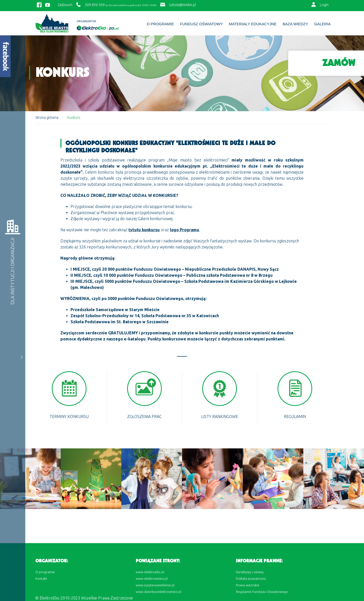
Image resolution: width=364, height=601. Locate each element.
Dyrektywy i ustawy (250, 572)
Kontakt (41, 579)
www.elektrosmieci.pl (152, 579)
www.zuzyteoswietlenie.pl (155, 585)
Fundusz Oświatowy (201, 24)
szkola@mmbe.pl (182, 5)
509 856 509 (95, 5)
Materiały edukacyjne (253, 24)
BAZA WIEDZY (295, 24)
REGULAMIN (295, 417)
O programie (160, 24)
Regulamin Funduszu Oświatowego (262, 592)
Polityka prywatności (251, 579)
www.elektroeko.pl (150, 572)
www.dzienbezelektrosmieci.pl (158, 592)
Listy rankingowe (220, 417)
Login (324, 5)
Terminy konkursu (69, 417)
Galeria (322, 24)
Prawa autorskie (248, 585)
